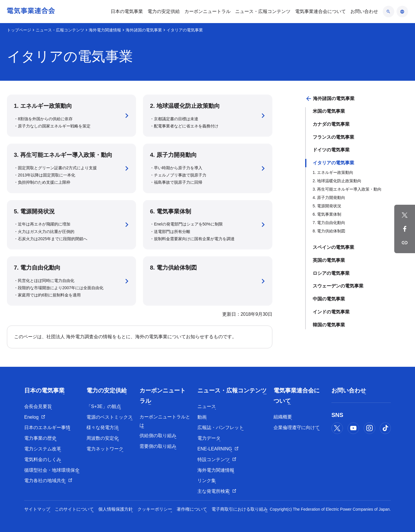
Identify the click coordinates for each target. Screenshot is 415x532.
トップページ (19, 30)
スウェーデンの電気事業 (338, 286)
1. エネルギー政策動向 (333, 172)
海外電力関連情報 (105, 30)
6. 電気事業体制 (327, 214)
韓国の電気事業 (329, 325)
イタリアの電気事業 (333, 163)
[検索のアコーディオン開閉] (388, 12)
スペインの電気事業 (333, 247)
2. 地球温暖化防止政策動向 (337, 181)
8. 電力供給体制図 (329, 231)
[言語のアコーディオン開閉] (402, 12)
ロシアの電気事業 (331, 273)
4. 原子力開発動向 (329, 198)
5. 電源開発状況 (327, 206)
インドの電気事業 (331, 312)
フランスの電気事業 (333, 137)
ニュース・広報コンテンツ (60, 30)
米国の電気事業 (329, 111)
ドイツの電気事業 (331, 150)
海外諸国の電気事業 (144, 30)
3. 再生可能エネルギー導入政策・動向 (347, 189)
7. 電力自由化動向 (329, 223)
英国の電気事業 (329, 260)
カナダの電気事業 (331, 124)
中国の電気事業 (329, 299)
